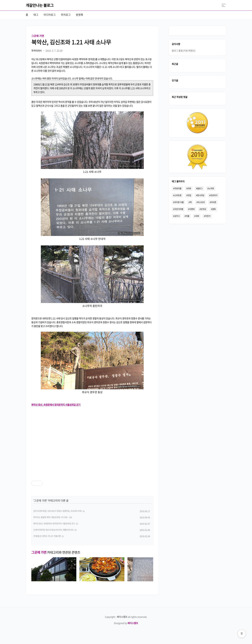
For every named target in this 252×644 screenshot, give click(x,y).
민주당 (203, 209)
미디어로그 (50, 15)
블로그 (200, 188)
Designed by (126, 623)
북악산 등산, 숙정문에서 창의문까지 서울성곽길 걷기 (54, 524)
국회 (197, 216)
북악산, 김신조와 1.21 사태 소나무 (71, 42)
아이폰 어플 (179, 202)
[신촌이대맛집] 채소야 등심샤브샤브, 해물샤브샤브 (53, 530)
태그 (36, 15)
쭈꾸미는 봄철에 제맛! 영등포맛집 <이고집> (51, 517)
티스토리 (201, 202)
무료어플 (178, 188)
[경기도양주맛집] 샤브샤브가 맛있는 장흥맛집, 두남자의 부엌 (57, 511)
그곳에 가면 (38, 36)
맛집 (189, 195)
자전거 (208, 216)
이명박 (192, 209)
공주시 (177, 216)
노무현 (211, 188)
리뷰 (189, 188)
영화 (214, 209)
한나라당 (201, 195)
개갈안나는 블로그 (40, 5)
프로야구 (214, 195)
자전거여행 (179, 209)
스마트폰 (178, 195)
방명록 (79, 15)
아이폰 (214, 202)
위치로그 (66, 15)
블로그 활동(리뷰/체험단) (184, 51)
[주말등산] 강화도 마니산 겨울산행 (47, 536)
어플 (188, 216)
